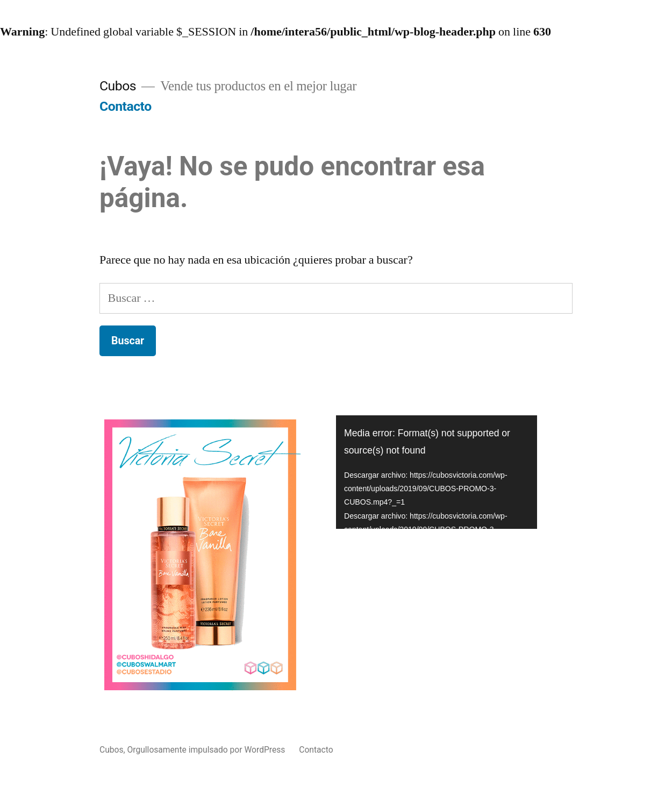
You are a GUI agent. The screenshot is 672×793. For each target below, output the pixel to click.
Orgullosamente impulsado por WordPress (208, 750)
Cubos (118, 86)
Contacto (126, 106)
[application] (437, 472)
